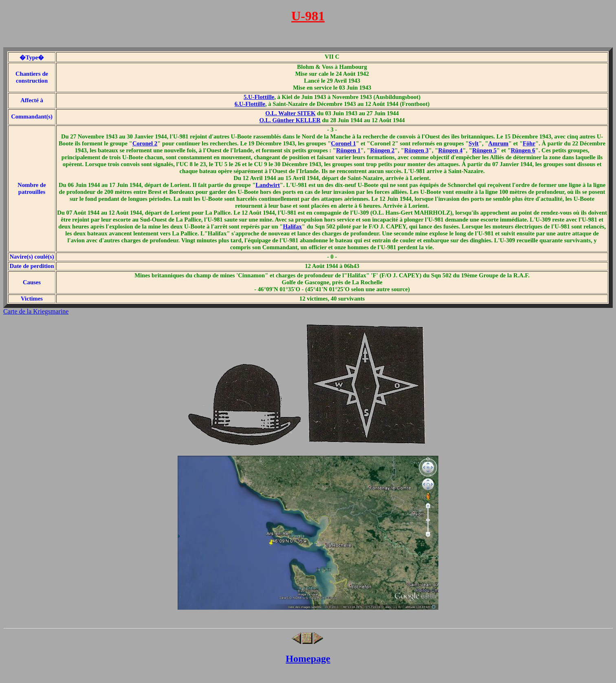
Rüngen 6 (523, 150)
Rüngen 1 (348, 150)
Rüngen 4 (450, 150)
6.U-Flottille (250, 104)
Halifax (292, 226)
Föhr (529, 143)
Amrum (498, 143)
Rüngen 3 (416, 150)
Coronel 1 (343, 143)
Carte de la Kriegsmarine (36, 311)
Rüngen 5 (484, 150)
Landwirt (267, 185)
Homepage (308, 659)
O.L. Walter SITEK (290, 113)
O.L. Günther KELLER (290, 120)
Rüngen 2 (382, 150)
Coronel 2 (145, 143)
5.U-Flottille (259, 97)
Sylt (473, 143)
